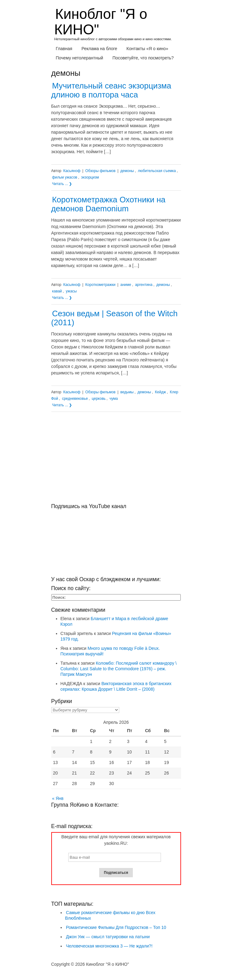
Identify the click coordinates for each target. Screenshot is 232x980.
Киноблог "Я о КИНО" (101, 22)
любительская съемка (157, 171)
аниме (126, 285)
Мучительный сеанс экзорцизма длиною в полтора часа (111, 90)
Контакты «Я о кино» (147, 49)
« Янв (58, 798)
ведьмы (127, 392)
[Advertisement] (116, 460)
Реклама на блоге (99, 49)
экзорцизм (90, 177)
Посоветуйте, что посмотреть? (143, 58)
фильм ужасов (65, 177)
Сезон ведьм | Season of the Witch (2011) (115, 318)
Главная (64, 49)
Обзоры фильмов (100, 171)
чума (114, 399)
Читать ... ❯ (62, 184)
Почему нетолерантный (80, 58)
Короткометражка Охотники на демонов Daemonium (108, 204)
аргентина (144, 285)
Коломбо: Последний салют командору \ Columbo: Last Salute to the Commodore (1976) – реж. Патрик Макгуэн (119, 669)
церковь (99, 399)
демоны (127, 171)
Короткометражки (100, 285)
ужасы (71, 291)
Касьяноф (72, 171)
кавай (57, 291)
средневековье (75, 399)
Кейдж (160, 392)
